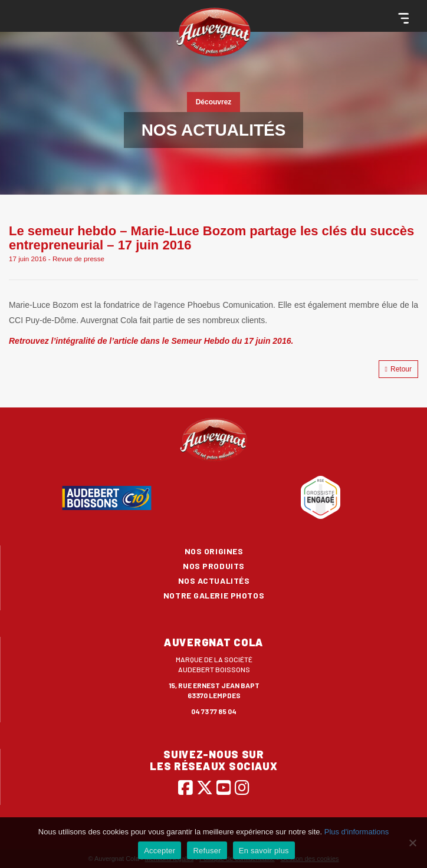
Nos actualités (214, 581)
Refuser (207, 851)
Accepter (160, 851)
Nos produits (214, 566)
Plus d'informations (357, 832)
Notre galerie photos (214, 595)
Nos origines (214, 551)
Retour (398, 369)
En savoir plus (264, 851)
